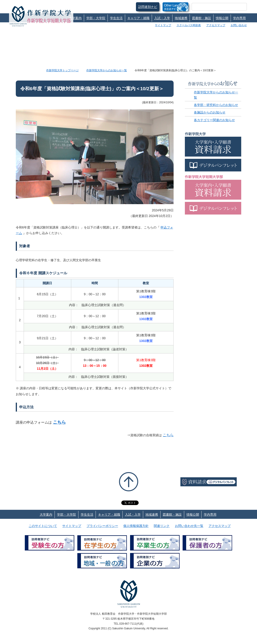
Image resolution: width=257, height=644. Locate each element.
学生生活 (116, 18)
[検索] (214, 7)
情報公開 (222, 18)
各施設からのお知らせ (210, 112)
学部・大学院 (96, 18)
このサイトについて (43, 526)
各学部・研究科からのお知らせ (216, 105)
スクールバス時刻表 (189, 25)
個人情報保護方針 (136, 526)
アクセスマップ (216, 25)
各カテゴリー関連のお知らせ (214, 120)
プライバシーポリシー (102, 526)
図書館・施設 (202, 18)
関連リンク (162, 526)
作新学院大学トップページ (62, 70)
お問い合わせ (239, 25)
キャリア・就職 (138, 18)
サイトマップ (163, 25)
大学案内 (75, 18)
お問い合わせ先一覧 (189, 526)
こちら (59, 422)
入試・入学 (162, 18)
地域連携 (181, 18)
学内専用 (239, 18)
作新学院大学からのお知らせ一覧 (107, 70)
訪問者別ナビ (148, 7)
